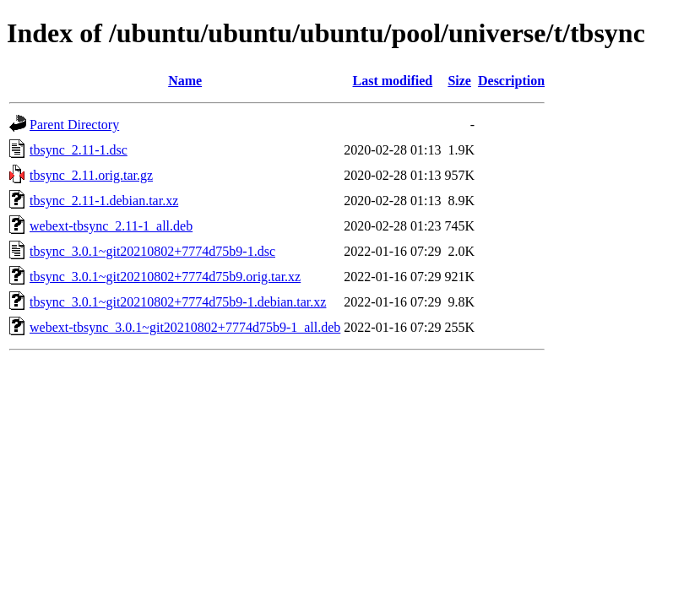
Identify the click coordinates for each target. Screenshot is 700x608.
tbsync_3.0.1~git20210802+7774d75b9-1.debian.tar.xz (178, 302)
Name (185, 81)
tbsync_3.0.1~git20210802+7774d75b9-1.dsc (152, 251)
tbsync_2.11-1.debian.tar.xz (104, 201)
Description (511, 81)
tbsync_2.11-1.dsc (79, 150)
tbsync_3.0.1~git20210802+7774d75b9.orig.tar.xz (165, 277)
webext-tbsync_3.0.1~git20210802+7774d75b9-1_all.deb (185, 327)
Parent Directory (74, 125)
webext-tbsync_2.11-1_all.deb (111, 226)
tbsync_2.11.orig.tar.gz (91, 175)
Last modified (393, 81)
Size (459, 81)
